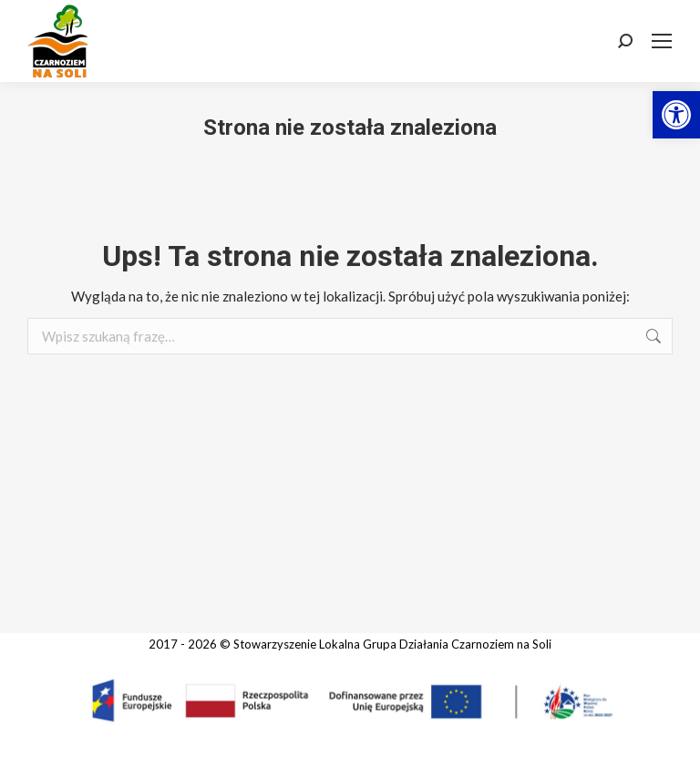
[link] (676, 115)
